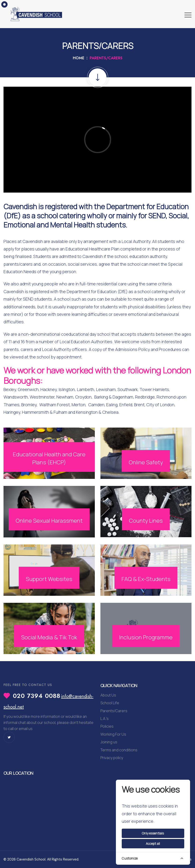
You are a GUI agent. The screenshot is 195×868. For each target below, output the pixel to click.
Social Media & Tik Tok (49, 637)
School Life (110, 703)
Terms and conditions (119, 750)
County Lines (146, 520)
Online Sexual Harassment (49, 520)
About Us (108, 695)
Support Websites (49, 579)
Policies (107, 726)
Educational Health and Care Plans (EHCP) (49, 458)
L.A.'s (105, 719)
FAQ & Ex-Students (146, 579)
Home (79, 58)
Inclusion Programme (146, 637)
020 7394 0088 (37, 696)
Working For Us (113, 734)
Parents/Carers (114, 711)
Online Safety (146, 462)
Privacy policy (112, 758)
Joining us (109, 742)
